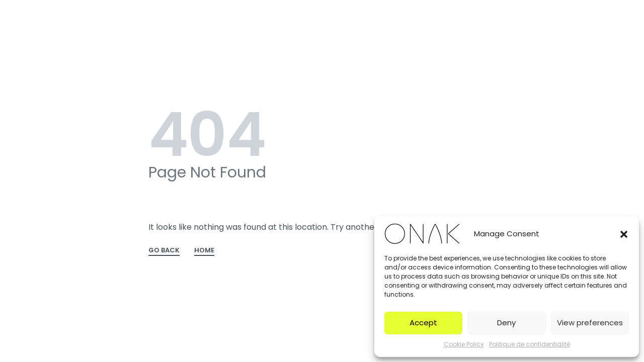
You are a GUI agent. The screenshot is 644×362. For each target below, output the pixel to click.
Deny (506, 323)
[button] (624, 234)
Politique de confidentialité (530, 344)
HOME (204, 251)
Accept (423, 323)
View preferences (590, 323)
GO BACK (164, 251)
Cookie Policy (464, 344)
